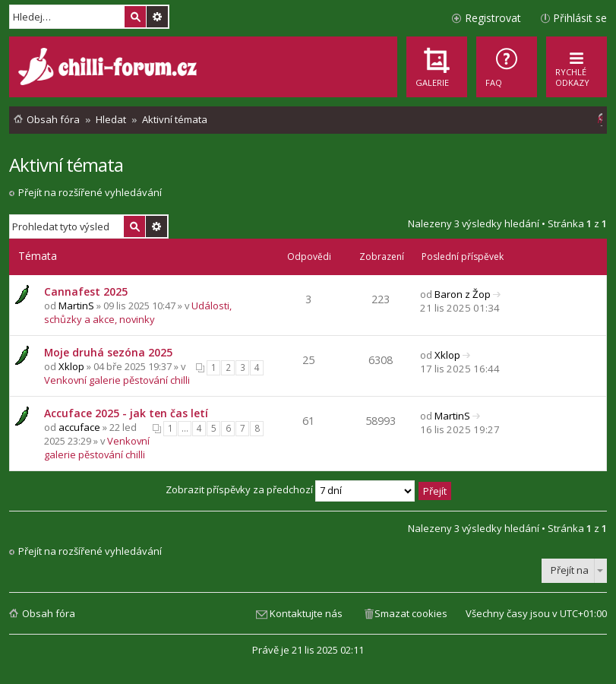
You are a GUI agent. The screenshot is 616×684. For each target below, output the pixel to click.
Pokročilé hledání (157, 17)
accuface (79, 427)
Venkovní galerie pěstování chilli (117, 380)
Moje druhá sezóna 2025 (108, 352)
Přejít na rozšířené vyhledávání (90, 192)
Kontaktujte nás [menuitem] (306, 613)
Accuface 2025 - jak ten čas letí (126, 413)
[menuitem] (507, 67)
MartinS (76, 306)
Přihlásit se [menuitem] (580, 18)
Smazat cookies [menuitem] (411, 613)
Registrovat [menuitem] (493, 18)
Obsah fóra (49, 613)
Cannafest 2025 (86, 291)
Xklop (71, 366)
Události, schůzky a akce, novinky (138, 312)
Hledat (135, 17)
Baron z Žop (463, 294)
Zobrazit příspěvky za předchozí (290, 489)
